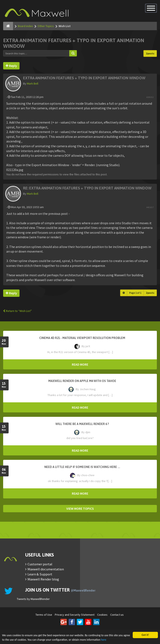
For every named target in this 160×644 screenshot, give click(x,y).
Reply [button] (11, 66)
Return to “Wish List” (17, 311)
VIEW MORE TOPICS (80, 508)
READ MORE (80, 364)
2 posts (150, 53)
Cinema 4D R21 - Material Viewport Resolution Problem (82, 338)
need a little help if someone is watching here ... (82, 467)
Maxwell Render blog (43, 579)
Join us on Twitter (60, 590)
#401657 (150, 207)
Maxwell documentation (46, 569)
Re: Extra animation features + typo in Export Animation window (87, 188)
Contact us (117, 615)
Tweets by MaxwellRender (33, 599)
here (104, 640)
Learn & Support (40, 574)
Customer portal (40, 564)
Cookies (102, 615)
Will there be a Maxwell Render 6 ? (82, 424)
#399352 (150, 97)
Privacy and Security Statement (75, 615)
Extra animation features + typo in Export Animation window (84, 78)
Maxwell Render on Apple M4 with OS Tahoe (82, 381)
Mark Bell (33, 83)
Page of (135, 293)
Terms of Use (44, 615)
